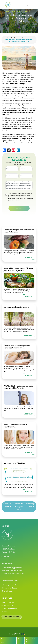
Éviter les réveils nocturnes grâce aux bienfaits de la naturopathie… (16, 347)
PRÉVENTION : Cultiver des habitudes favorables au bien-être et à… (18, 387)
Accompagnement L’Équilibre (14, 463)
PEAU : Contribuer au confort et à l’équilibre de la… (16, 426)
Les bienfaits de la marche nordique (16, 307)
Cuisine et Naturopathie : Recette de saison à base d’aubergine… (19, 231)
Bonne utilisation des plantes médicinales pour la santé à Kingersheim (18, 269)
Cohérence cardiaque (7, 505)
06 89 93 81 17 (6, 556)
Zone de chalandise (8, 602)
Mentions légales (7, 611)
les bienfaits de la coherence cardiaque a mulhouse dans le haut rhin (19, 41)
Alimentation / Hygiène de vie (19, 507)
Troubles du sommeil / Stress (12, 571)
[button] (34, 58)
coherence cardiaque (21, 38)
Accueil (9, 38)
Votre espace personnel (12, 617)
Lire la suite (29, 258)
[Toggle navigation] (28, 5)
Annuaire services (8, 605)
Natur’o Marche (7, 591)
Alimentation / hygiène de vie (12, 568)
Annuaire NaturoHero (9, 608)
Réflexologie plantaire (31, 505)
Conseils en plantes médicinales (13, 574)
